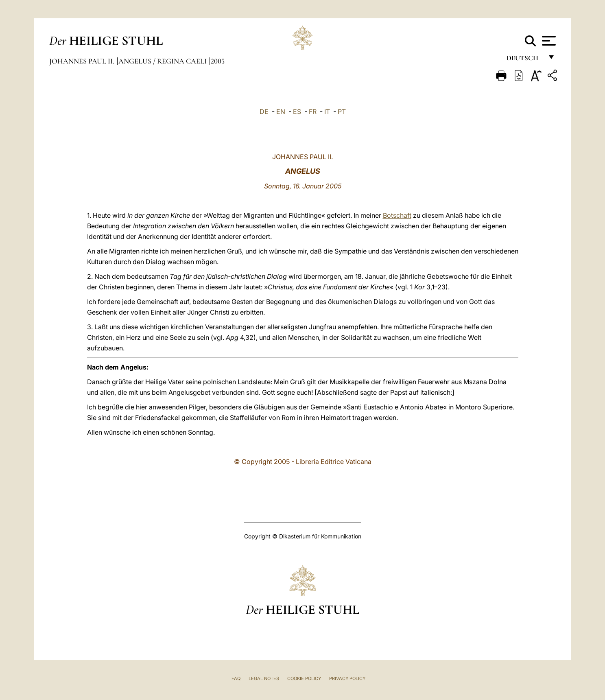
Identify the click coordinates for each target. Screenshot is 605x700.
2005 (218, 61)
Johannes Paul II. (83, 61)
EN (281, 112)
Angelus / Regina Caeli (163, 61)
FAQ (236, 678)
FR (313, 112)
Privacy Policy (347, 678)
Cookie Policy (304, 678)
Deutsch (525, 60)
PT (342, 112)
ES (297, 112)
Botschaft (397, 215)
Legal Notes (264, 678)
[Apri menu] (548, 41)
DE (264, 112)
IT (327, 112)
